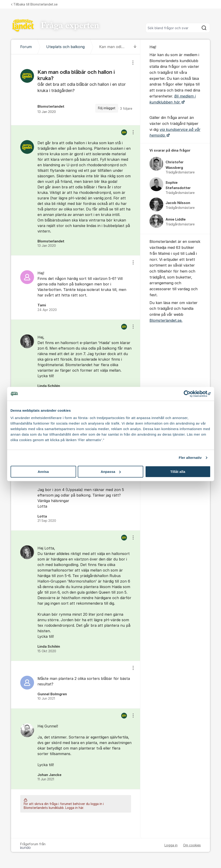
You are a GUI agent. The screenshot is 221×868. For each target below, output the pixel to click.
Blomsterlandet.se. (166, 320)
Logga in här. (75, 808)
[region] (76, 90)
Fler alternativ (190, 458)
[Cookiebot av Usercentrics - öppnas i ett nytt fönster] (191, 394)
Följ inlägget (107, 108)
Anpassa (111, 472)
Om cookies (192, 845)
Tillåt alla (178, 472)
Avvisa (43, 472)
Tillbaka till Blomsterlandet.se (34, 4)
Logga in (171, 845)
